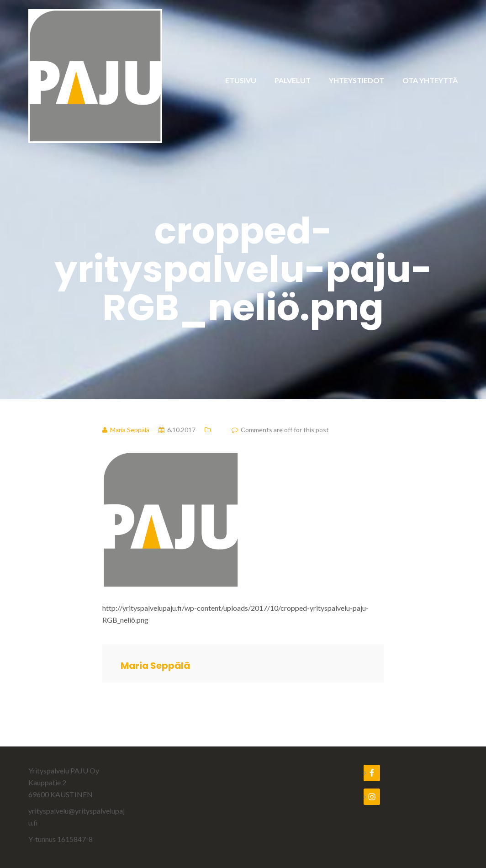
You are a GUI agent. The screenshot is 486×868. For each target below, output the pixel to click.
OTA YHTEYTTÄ (430, 80)
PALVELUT (293, 80)
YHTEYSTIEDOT (357, 80)
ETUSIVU (241, 80)
